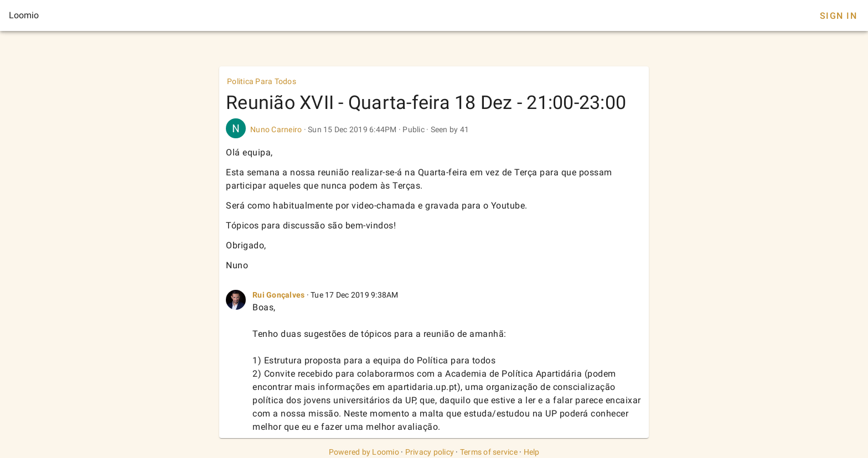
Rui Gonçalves (278, 295)
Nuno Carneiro (276, 129)
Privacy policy (430, 452)
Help (532, 452)
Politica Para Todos (262, 81)
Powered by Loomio (364, 452)
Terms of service (489, 452)
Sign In (838, 16)
